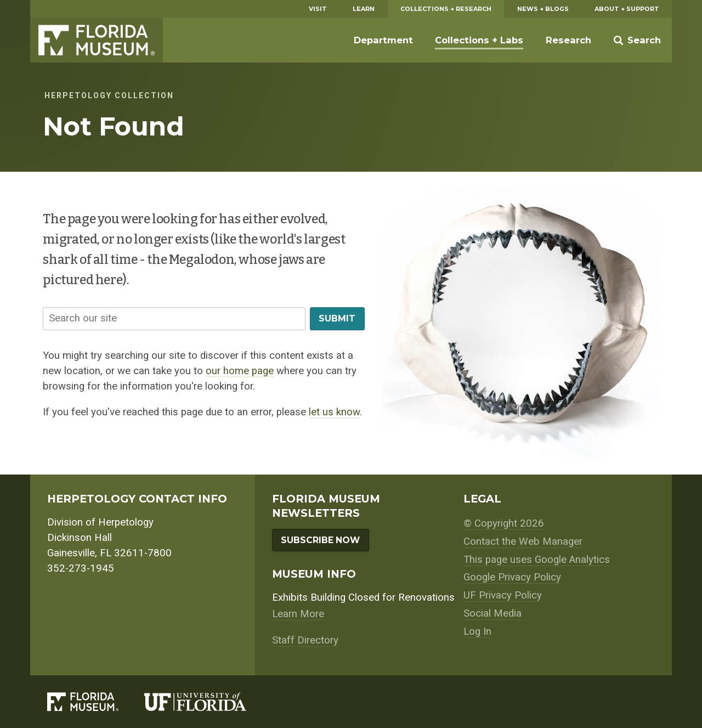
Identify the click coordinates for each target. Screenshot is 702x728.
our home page (240, 371)
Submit (337, 318)
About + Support (627, 9)
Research (568, 40)
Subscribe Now (320, 540)
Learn (364, 9)
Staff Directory (305, 640)
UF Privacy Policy (503, 595)
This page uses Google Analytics (537, 560)
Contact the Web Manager (523, 541)
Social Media (492, 613)
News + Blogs (543, 9)
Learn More (298, 614)
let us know (334, 412)
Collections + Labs (479, 40)
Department (383, 40)
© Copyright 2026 (504, 523)
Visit (318, 9)
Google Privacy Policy (512, 577)
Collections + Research (446, 9)
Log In (477, 631)
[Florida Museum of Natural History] (96, 702)
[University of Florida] (208, 702)
